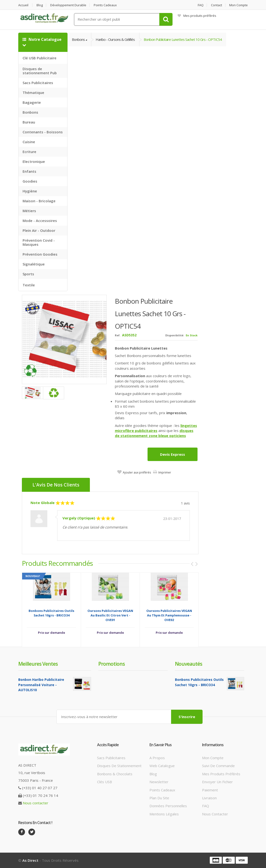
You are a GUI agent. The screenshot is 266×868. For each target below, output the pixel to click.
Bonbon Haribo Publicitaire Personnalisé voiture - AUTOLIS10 (41, 685)
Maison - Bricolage (39, 201)
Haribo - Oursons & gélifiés (115, 39)
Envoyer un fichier (217, 782)
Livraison (209, 798)
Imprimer (165, 472)
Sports (28, 274)
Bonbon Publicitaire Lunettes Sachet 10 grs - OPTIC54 (183, 39)
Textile (29, 285)
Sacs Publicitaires (38, 83)
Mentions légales (164, 814)
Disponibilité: (175, 335)
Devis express (173, 454)
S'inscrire (187, 717)
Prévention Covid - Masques (39, 242)
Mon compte (238, 5)
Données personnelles (168, 806)
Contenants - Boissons (43, 132)
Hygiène (30, 191)
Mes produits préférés (197, 16)
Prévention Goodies (40, 254)
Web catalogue (162, 766)
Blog (40, 5)
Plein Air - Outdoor (39, 230)
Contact (217, 5)
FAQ (201, 5)
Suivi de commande (218, 766)
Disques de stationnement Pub (40, 71)
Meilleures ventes (38, 664)
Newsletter (159, 782)
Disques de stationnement (119, 766)
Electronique (34, 161)
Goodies (30, 181)
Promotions (111, 664)
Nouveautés (189, 664)
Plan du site (159, 798)
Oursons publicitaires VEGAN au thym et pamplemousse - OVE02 (169, 615)
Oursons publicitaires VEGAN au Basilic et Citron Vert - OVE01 (110, 615)
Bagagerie (32, 102)
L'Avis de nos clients (56, 485)
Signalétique (34, 264)
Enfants (29, 171)
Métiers (29, 211)
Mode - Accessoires (40, 221)
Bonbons (30, 112)
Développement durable (68, 5)
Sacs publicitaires (111, 758)
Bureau (29, 122)
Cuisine (29, 142)
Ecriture (29, 152)
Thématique (33, 92)
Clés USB (105, 782)
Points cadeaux (105, 5)
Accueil (23, 5)
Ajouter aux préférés (137, 472)
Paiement (210, 790)
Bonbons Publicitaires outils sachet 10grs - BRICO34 (51, 613)
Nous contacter (36, 803)
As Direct (30, 860)
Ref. (118, 335)
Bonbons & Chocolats (115, 774)
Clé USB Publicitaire (40, 58)
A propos (157, 758)
